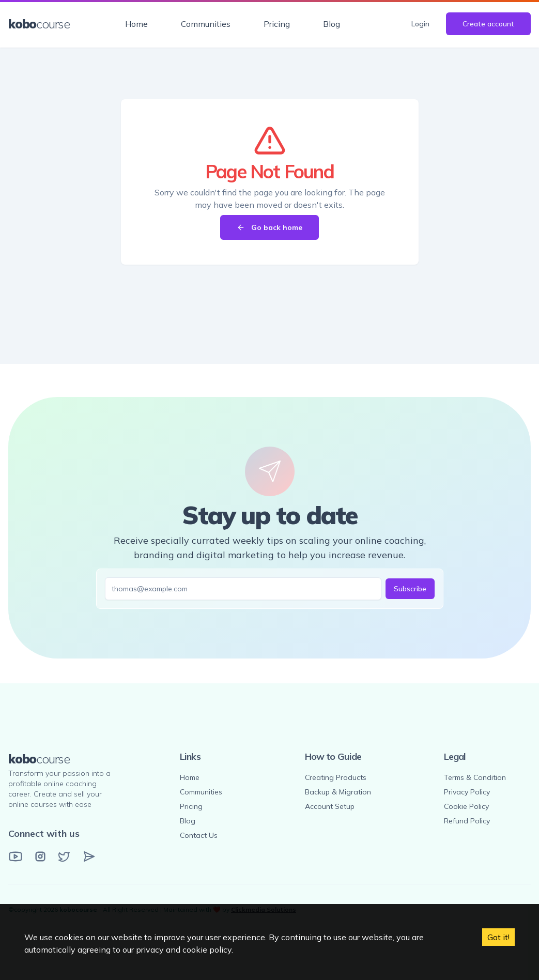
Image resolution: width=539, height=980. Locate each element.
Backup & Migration (338, 792)
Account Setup (330, 806)
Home (136, 24)
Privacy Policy (467, 792)
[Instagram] (40, 856)
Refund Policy (467, 821)
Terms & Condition (475, 777)
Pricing (277, 24)
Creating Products (336, 777)
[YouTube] (16, 856)
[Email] (89, 856)
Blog (332, 24)
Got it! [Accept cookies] (498, 937)
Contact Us (199, 835)
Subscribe (410, 589)
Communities (206, 24)
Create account (488, 24)
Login (420, 24)
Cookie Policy (466, 806)
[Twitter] (64, 856)
